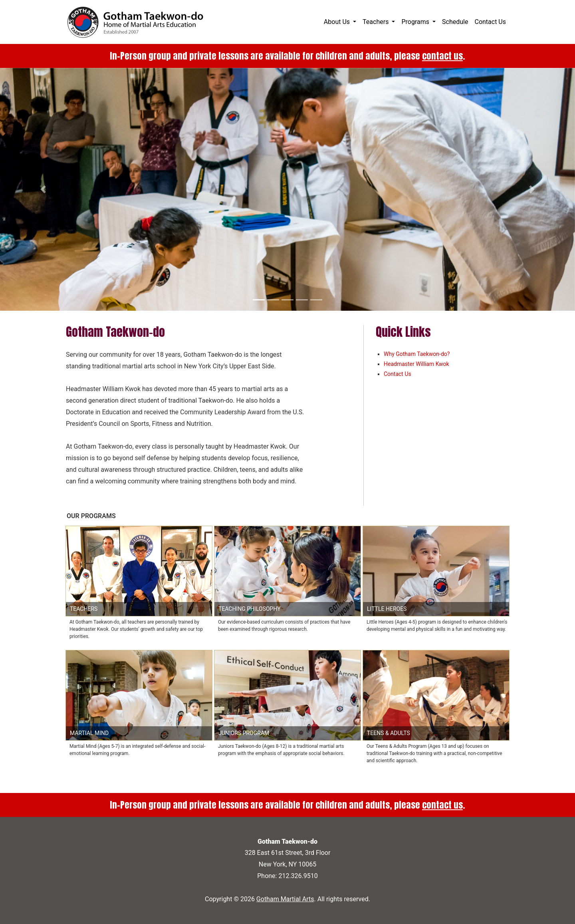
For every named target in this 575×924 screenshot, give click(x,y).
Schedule (455, 22)
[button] (43, 189)
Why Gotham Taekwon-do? (417, 354)
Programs (416, 22)
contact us (442, 56)
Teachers (376, 22)
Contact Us (490, 22)
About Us (338, 22)
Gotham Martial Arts (285, 899)
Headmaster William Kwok (416, 364)
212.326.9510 (298, 876)
